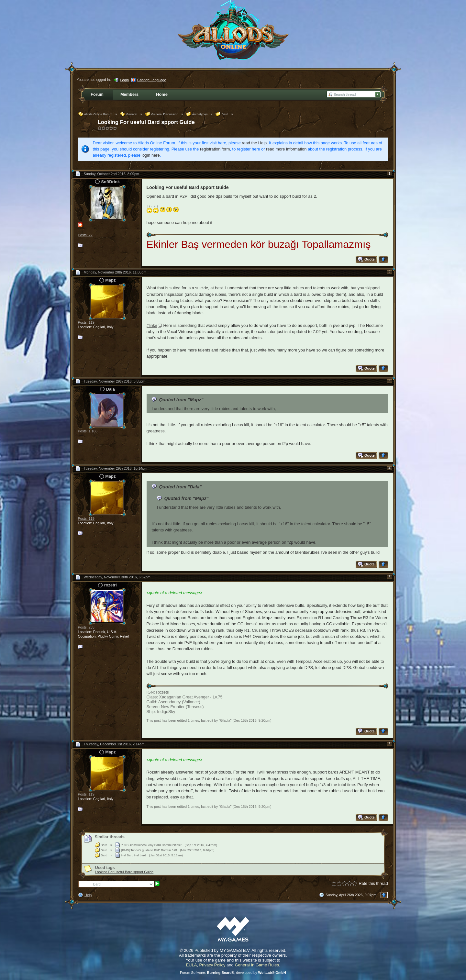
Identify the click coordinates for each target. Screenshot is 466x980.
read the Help (254, 143)
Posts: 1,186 (88, 431)
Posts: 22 (85, 235)
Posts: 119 (86, 322)
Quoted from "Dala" (180, 487)
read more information (286, 149)
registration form (215, 149)
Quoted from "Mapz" (181, 400)
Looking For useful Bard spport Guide (146, 122)
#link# (152, 325)
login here (150, 155)
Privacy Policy (212, 965)
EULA (191, 965)
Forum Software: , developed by (233, 973)
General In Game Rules (257, 965)
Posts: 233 (86, 627)
